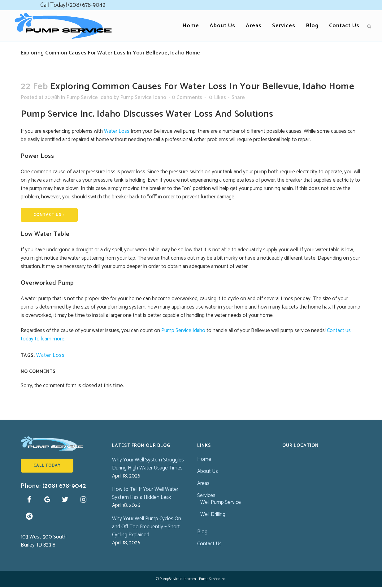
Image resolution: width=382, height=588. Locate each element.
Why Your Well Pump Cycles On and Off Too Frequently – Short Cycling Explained (147, 527)
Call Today (47, 466)
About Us (208, 471)
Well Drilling (213, 514)
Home (204, 459)
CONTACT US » (49, 215)
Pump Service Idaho (89, 97)
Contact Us (209, 544)
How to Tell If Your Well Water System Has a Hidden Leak (145, 493)
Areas (203, 483)
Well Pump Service (221, 502)
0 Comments (187, 97)
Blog (202, 532)
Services (206, 495)
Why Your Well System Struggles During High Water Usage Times (148, 464)
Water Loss (117, 131)
